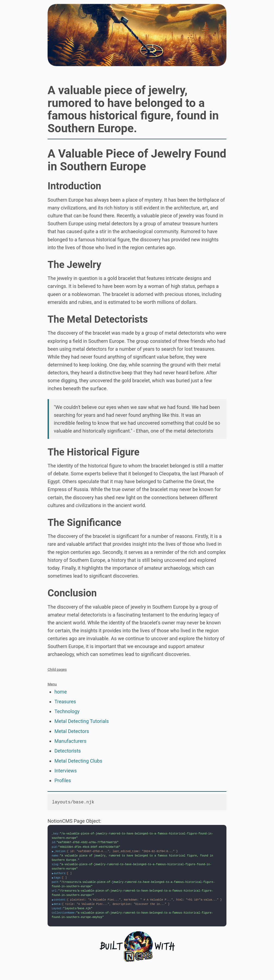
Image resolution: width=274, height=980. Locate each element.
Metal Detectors (72, 731)
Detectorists (68, 751)
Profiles (63, 780)
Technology (67, 711)
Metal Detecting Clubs (78, 761)
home (61, 692)
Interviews (66, 771)
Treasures (65, 702)
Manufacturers (70, 741)
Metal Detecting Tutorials (82, 721)
